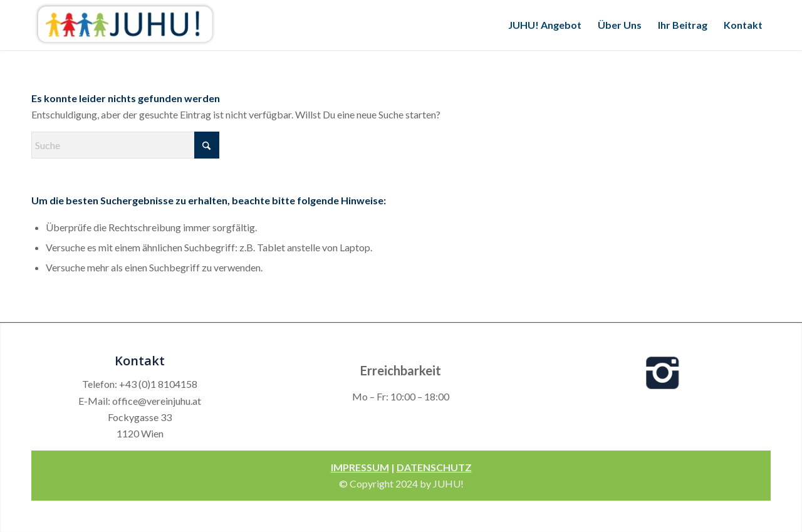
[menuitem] (545, 25)
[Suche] (125, 145)
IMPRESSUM (360, 467)
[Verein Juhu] (125, 25)
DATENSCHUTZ (434, 467)
